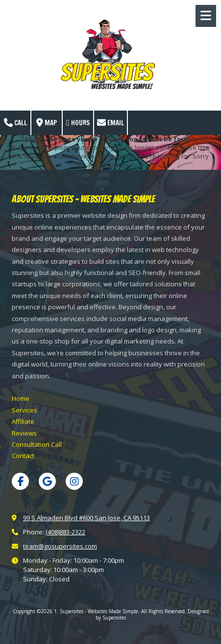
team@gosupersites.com (60, 546)
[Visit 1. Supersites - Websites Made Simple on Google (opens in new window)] (47, 481)
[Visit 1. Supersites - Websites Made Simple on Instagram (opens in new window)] (74, 481)
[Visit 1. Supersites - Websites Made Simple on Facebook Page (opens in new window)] (20, 481)
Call (15, 123)
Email (110, 123)
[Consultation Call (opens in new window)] (37, 444)
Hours (78, 123)
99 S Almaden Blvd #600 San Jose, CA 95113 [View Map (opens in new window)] (86, 518)
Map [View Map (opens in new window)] (47, 123)
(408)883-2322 (65, 532)
